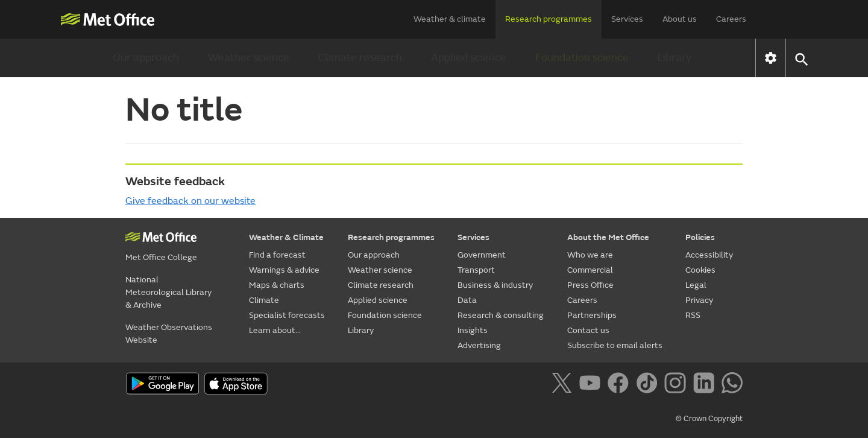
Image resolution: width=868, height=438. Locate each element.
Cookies (700, 270)
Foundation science (582, 58)
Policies (700, 237)
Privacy (699, 300)
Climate (264, 300)
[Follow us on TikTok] (649, 385)
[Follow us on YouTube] (592, 385)
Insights (473, 330)
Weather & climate (450, 19)
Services (627, 19)
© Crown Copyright (709, 419)
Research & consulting (501, 315)
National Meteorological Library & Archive (168, 292)
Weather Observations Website (169, 334)
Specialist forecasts (287, 315)
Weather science (249, 58)
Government (482, 255)
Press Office (590, 285)
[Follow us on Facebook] (621, 385)
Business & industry (495, 285)
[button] (801, 58)
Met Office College (161, 257)
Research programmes (549, 19)
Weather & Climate (286, 237)
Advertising (479, 345)
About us (680, 19)
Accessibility (709, 255)
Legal (696, 285)
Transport (476, 270)
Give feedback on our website (190, 201)
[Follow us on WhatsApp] (732, 385)
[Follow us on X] (564, 385)
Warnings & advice (284, 270)
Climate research (360, 58)
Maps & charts (277, 285)
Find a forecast (277, 255)
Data (467, 300)
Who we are (590, 255)
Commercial (590, 270)
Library (675, 58)
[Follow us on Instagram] (677, 385)
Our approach (146, 58)
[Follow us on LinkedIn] (706, 385)
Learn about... (275, 330)
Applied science (469, 58)
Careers (731, 19)
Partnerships (592, 315)
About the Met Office (608, 237)
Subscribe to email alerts (615, 345)
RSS (693, 315)
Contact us (588, 330)
